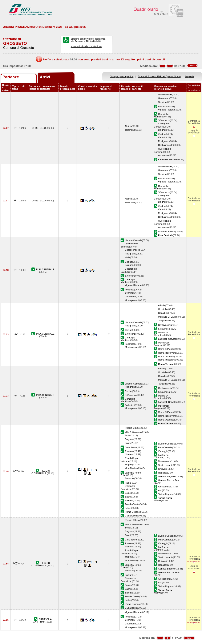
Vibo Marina (131, 468)
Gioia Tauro (131, 447)
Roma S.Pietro (166, 349)
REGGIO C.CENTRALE (41, 472)
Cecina (162, 134)
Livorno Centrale (167, 232)
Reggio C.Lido (132, 428)
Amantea (129, 478)
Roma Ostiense (166, 357)
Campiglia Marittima (161, 115)
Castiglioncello (166, 145)
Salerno (129, 500)
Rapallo (162, 473)
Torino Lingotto (166, 494)
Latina (128, 508)
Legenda (190, 76)
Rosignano (164, 141)
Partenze (11, 77)
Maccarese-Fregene (162, 344)
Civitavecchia (165, 325)
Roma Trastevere (167, 353)
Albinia (128, 126)
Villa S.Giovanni (133, 432)
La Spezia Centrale (161, 456)
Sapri (128, 497)
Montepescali (165, 94)
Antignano (163, 155)
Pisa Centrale (165, 447)
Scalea (128, 493)
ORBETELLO (39, 128)
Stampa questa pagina (122, 76)
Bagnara (129, 439)
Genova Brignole (167, 476)
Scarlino (162, 102)
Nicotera (129, 454)
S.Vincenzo (164, 120)
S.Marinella (164, 329)
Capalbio (163, 313)
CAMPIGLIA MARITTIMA (42, 620)
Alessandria (164, 487)
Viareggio (163, 451)
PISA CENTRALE (45, 269)
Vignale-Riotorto (167, 110)
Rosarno (129, 451)
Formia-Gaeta (132, 504)
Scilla (128, 435)
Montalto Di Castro (168, 317)
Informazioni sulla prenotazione (86, 46)
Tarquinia (163, 321)
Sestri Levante (166, 465)
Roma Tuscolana (167, 360)
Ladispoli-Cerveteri (168, 339)
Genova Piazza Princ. (169, 480)
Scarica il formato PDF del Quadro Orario (159, 76)
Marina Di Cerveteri (161, 334)
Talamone (130, 130)
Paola (128, 483)
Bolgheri (163, 130)
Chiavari (163, 469)
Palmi (128, 443)
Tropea (128, 464)
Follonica (163, 106)
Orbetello (163, 309)
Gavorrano (164, 98)
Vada (161, 137)
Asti (160, 490)
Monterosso (164, 461)
